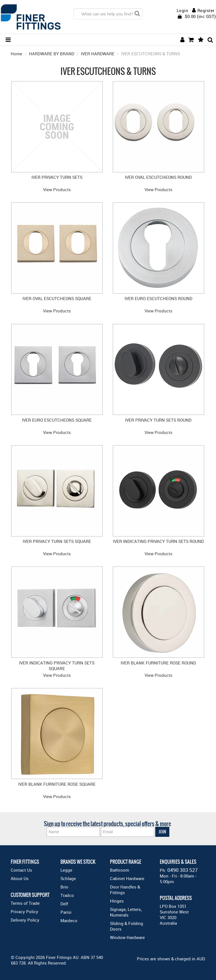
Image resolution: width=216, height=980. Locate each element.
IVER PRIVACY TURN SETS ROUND (158, 420)
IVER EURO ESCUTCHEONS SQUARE (57, 420)
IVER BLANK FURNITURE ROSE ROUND (158, 663)
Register (206, 10)
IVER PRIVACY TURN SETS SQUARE (57, 541)
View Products (57, 189)
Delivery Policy (25, 920)
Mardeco (69, 920)
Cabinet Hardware (127, 878)
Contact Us (21, 870)
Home (16, 54)
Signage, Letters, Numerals (126, 912)
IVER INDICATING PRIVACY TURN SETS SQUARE (57, 666)
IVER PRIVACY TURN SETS (57, 177)
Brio (64, 887)
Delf (64, 904)
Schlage (68, 878)
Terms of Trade (25, 903)
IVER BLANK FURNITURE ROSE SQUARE (57, 784)
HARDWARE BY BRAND (52, 54)
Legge (66, 870)
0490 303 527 (183, 870)
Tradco (67, 895)
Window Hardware (127, 937)
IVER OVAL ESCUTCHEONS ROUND (158, 177)
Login (183, 11)
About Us (20, 878)
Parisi (66, 912)
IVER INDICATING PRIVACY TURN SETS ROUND (158, 541)
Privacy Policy (24, 912)
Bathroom (120, 870)
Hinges (117, 901)
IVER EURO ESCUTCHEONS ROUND (158, 298)
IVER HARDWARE (98, 54)
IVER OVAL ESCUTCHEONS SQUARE (57, 298)
